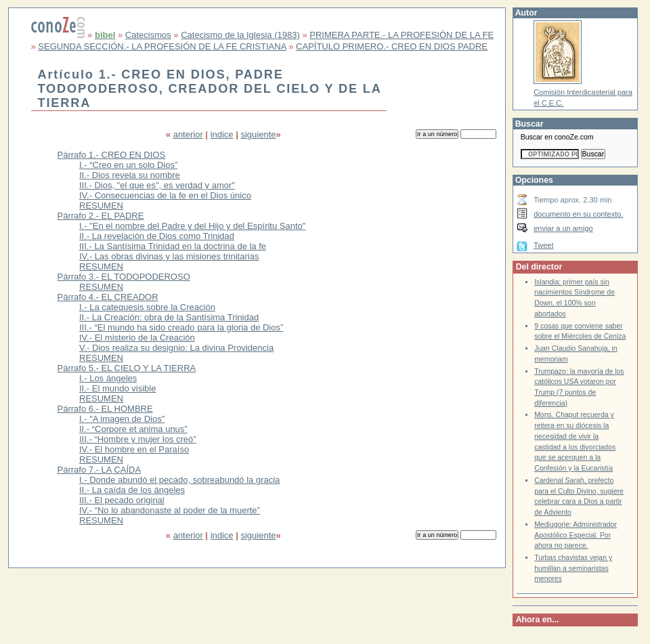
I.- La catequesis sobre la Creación (147, 307)
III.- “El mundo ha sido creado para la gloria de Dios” (181, 327)
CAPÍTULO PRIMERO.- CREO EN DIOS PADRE (392, 46)
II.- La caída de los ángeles (132, 490)
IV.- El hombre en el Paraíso (134, 449)
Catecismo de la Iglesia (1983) (240, 35)
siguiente (258, 134)
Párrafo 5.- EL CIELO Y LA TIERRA (127, 368)
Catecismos (148, 35)
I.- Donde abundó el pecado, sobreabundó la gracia (179, 480)
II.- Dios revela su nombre (130, 175)
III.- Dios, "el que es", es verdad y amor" (157, 185)
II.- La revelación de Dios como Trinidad (157, 236)
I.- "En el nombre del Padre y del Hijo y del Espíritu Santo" (192, 226)
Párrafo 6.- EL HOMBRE (105, 409)
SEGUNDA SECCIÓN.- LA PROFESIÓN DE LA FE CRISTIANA (162, 46)
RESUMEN (101, 206)
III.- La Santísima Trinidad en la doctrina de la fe (173, 246)
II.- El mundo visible (117, 388)
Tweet (543, 245)
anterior (188, 134)
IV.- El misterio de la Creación (137, 338)
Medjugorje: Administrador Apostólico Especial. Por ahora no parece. (576, 535)
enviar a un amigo (563, 228)
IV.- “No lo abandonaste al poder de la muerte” (170, 510)
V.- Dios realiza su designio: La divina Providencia (176, 348)
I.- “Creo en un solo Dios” (128, 165)
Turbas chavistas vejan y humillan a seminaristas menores (573, 568)
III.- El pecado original (122, 500)
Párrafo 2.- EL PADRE (101, 216)
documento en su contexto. (578, 214)
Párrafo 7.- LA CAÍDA (100, 470)
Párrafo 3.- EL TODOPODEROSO (124, 277)
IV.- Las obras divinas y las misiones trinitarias (169, 256)
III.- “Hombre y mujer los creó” (138, 439)
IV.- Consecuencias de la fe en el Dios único (165, 195)
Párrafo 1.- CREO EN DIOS (112, 155)
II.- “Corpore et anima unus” (133, 429)
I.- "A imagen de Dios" (122, 419)
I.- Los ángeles (108, 378)
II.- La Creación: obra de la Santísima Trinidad (169, 317)
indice (222, 134)
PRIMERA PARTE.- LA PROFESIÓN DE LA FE (402, 35)
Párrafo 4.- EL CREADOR (108, 297)
